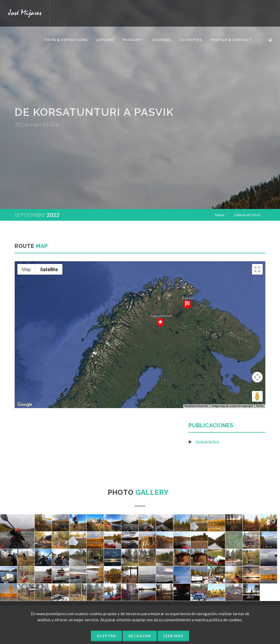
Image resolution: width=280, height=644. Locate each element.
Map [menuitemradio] (26, 269)
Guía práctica (207, 442)
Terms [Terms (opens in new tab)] (260, 406)
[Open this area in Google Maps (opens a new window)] (25, 405)
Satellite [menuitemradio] (49, 269)
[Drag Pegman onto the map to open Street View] (257, 396)
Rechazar (140, 636)
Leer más (173, 636)
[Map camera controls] (257, 377)
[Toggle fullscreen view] (257, 269)
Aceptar (106, 636)
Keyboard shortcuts (196, 406)
